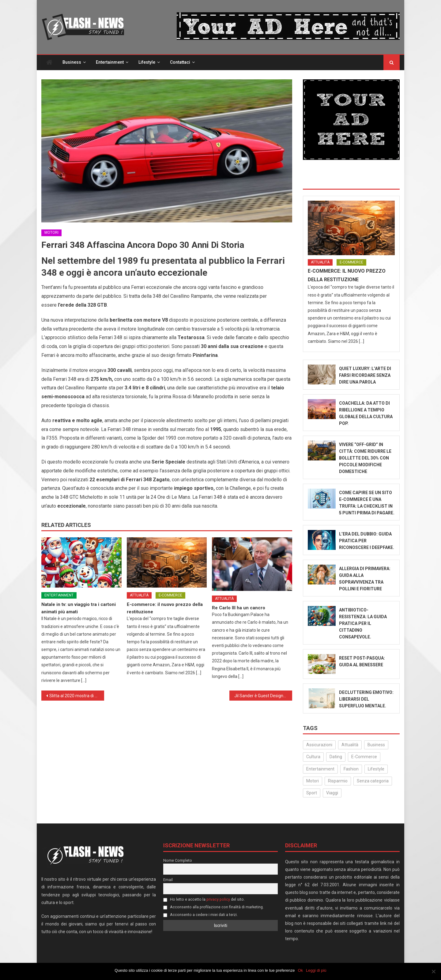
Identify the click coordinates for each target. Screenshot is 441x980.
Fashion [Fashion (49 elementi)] (351, 769)
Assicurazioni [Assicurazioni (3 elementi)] (319, 745)
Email (168, 880)
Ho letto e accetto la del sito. (204, 900)
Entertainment (110, 62)
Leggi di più (316, 970)
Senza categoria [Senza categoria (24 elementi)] (373, 781)
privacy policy (218, 900)
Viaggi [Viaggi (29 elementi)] (332, 793)
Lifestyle (147, 62)
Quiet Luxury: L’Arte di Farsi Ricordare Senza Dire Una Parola (365, 376)
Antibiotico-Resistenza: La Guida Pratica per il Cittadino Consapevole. (363, 624)
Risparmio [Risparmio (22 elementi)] (338, 781)
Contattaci (180, 62)
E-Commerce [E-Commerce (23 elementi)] (364, 757)
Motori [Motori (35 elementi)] (313, 781)
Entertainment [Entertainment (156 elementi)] (320, 769)
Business (72, 62)
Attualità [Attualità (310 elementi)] (350, 745)
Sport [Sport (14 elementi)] (312, 793)
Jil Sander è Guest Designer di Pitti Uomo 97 (263, 696)
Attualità (139, 596)
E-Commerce (170, 596)
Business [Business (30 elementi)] (376, 745)
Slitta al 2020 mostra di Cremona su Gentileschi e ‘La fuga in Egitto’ (77, 696)
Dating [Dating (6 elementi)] (336, 757)
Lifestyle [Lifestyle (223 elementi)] (376, 769)
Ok (301, 970)
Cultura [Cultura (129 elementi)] (313, 757)
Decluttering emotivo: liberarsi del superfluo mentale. (366, 699)
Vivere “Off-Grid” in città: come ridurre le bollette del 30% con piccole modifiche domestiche (365, 458)
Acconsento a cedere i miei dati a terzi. (200, 915)
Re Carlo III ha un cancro (239, 608)
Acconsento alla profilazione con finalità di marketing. (213, 907)
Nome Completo (178, 860)
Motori (51, 233)
